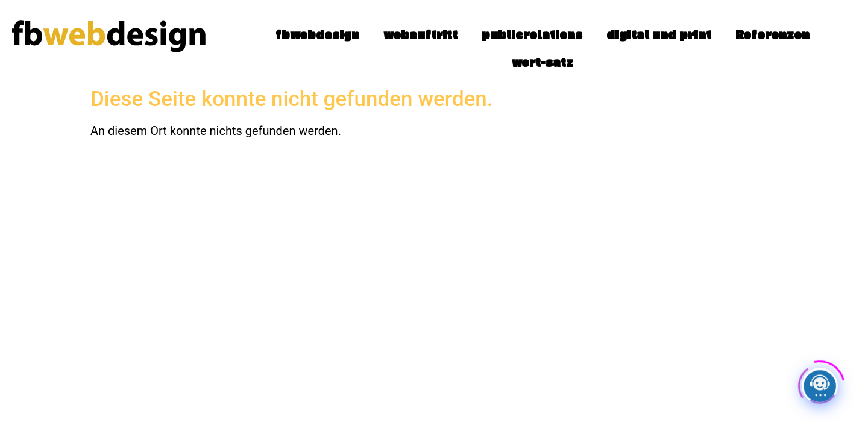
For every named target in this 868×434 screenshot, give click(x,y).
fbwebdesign (317, 34)
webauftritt (420, 34)
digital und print (659, 34)
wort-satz (542, 62)
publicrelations (532, 34)
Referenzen (772, 34)
